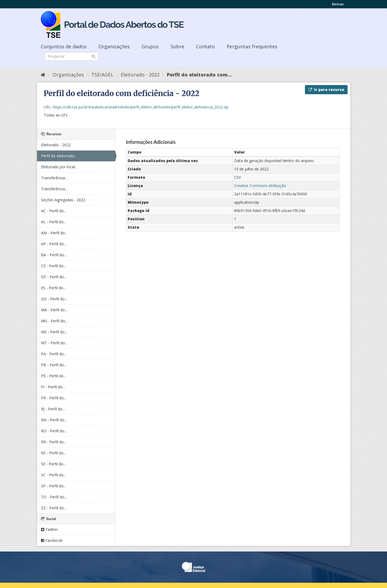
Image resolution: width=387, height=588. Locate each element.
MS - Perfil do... (54, 332)
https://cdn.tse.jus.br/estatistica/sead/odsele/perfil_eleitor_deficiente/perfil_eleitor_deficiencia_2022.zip (141, 107)
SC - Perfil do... (54, 475)
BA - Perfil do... (54, 255)
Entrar (338, 4)
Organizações (114, 46)
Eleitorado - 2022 (140, 75)
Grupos (150, 46)
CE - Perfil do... (54, 266)
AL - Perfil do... (54, 222)
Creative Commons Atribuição (260, 186)
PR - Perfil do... (54, 398)
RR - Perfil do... (54, 442)
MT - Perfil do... (54, 343)
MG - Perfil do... (54, 321)
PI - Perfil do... (53, 387)
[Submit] (93, 56)
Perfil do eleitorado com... (199, 75)
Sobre (177, 46)
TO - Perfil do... (54, 497)
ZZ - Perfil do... (54, 508)
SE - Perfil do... (53, 464)
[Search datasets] (72, 56)
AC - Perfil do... (54, 211)
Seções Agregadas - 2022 (63, 200)
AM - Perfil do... (54, 233)
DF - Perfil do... (54, 277)
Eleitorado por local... (59, 167)
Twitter (49, 529)
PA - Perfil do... (54, 354)
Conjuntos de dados (64, 46)
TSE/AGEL (102, 75)
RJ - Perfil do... (53, 409)
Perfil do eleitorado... (59, 156)
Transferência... (54, 178)
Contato (205, 46)
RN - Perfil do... (54, 420)
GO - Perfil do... (54, 299)
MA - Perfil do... (54, 310)
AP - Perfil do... (54, 244)
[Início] (43, 75)
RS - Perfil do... (54, 453)
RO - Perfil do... (54, 431)
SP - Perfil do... (54, 486)
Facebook (52, 540)
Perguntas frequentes (252, 46)
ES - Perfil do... (53, 288)
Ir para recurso (326, 90)
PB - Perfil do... (54, 365)
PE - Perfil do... (54, 376)
